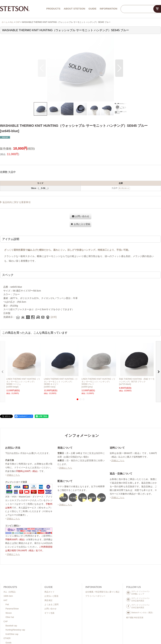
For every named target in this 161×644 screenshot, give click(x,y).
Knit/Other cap (12, 634)
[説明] (54, 317)
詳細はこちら (13, 475)
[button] (42, 68)
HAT (5, 600)
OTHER (7, 638)
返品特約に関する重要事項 (15, 202)
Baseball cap (11, 626)
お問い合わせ (50, 609)
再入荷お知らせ (124, 188)
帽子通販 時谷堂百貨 (135, 618)
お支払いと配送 (51, 596)
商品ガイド (49, 592)
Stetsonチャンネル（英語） (140, 613)
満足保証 (48, 600)
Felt (7, 605)
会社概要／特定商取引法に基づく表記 (102, 592)
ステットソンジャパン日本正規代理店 (138, 599)
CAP (6, 622)
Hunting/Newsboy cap (15, 630)
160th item (8, 596)
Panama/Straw (12, 609)
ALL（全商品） (10, 592)
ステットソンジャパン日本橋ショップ (138, 593)
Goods (8, 643)
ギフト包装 (49, 613)
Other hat (10, 617)
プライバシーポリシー (95, 596)
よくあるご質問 (51, 605)
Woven (9, 613)
